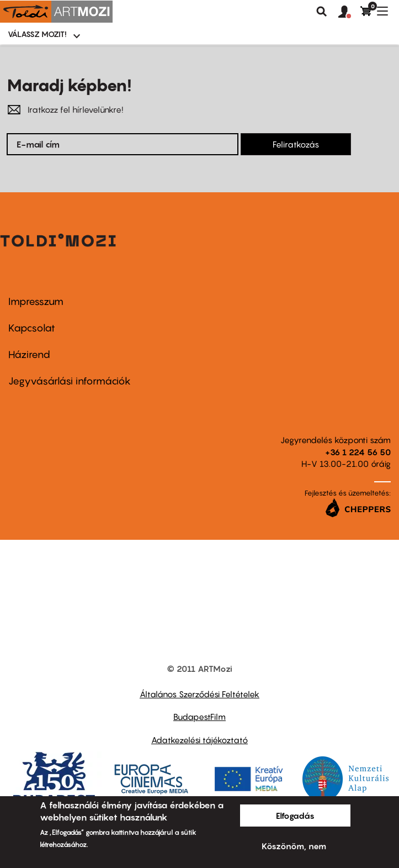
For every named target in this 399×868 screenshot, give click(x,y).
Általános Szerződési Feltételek (199, 694)
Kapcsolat (32, 328)
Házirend (29, 354)
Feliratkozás (296, 144)
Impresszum (36, 301)
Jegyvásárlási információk (70, 381)
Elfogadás (295, 816)
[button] (349, 12)
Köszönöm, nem (294, 846)
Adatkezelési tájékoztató (199, 740)
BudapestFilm (199, 717)
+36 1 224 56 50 (358, 452)
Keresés (322, 12)
